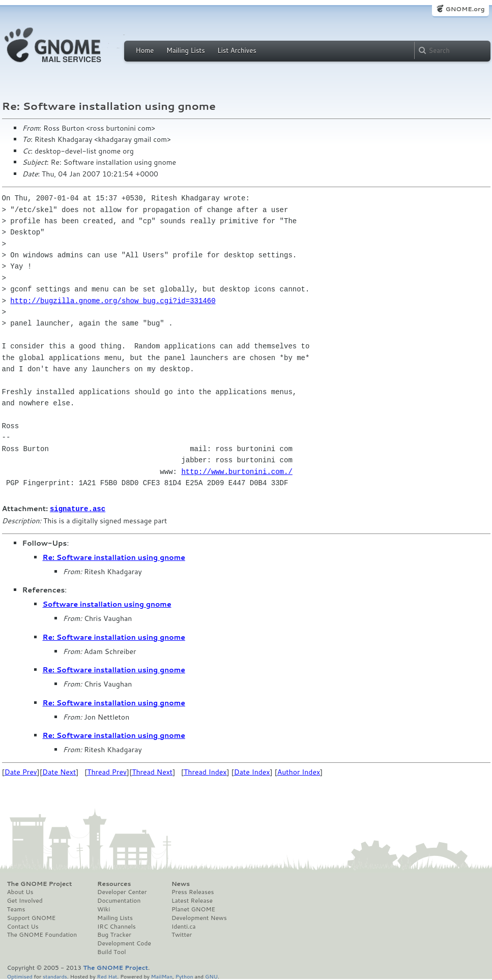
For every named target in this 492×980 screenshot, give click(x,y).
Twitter (182, 934)
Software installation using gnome (107, 604)
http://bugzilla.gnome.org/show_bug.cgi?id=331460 (113, 301)
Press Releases (193, 892)
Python (184, 976)
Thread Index (205, 771)
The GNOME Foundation (42, 934)
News (181, 883)
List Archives (237, 50)
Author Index (299, 771)
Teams (16, 909)
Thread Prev (107, 771)
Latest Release (192, 900)
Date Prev (21, 771)
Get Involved (25, 900)
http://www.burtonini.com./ (237, 472)
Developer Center (122, 892)
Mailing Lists (186, 50)
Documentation (119, 900)
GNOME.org (465, 9)
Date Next (59, 771)
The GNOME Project (40, 883)
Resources (114, 883)
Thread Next (152, 771)
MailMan (162, 976)
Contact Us (23, 926)
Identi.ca (184, 926)
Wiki (104, 909)
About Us (20, 892)
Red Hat (107, 976)
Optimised (20, 976)
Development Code (124, 943)
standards (55, 976)
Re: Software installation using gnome (114, 557)
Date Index (252, 771)
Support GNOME (32, 917)
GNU (211, 976)
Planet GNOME (193, 909)
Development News (199, 917)
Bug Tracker (114, 934)
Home (145, 50)
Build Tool (111, 952)
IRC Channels (117, 926)
